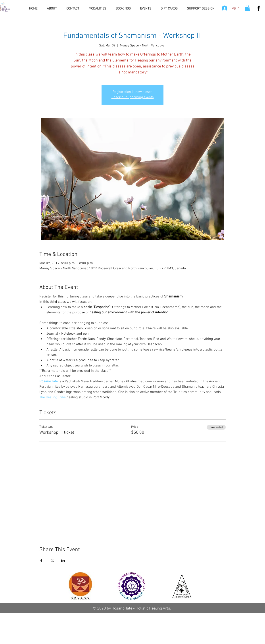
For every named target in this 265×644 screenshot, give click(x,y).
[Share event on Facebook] (41, 560)
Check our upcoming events (133, 97)
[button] (247, 8)
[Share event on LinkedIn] (63, 560)
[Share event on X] (52, 560)
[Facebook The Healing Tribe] (259, 8)
